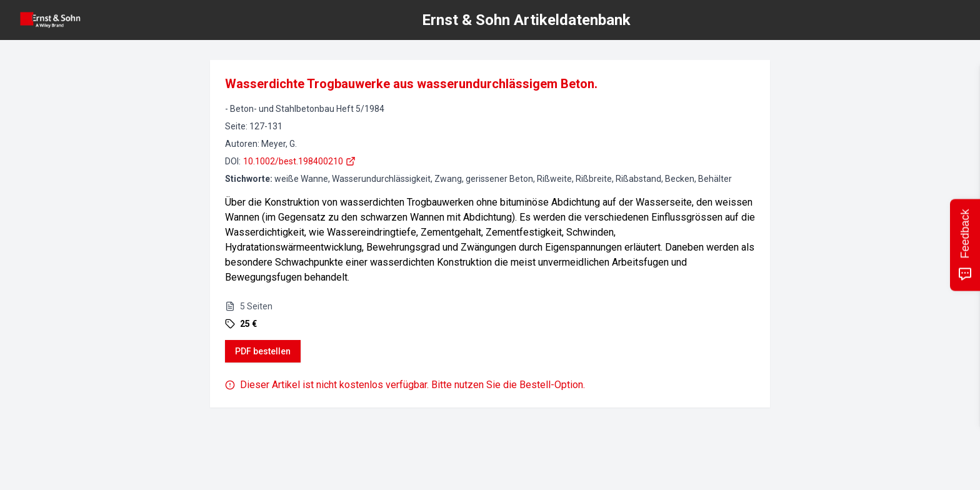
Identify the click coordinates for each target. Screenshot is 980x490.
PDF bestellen (263, 351)
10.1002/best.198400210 (299, 161)
